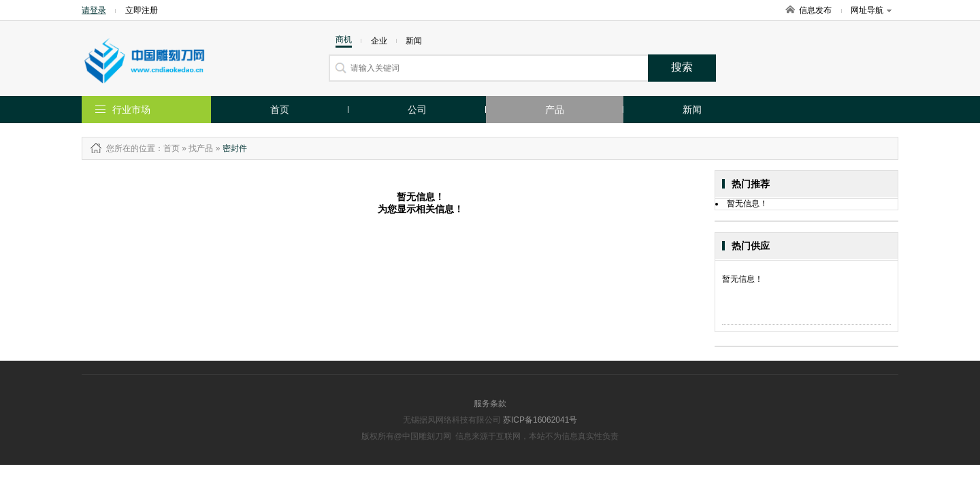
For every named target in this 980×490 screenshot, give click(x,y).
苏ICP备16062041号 (540, 420)
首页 (280, 110)
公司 (417, 110)
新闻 (692, 110)
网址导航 (871, 10)
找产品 (201, 148)
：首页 (167, 148)
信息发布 (815, 10)
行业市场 (131, 110)
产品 (555, 110)
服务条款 (490, 404)
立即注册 (142, 10)
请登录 (94, 10)
